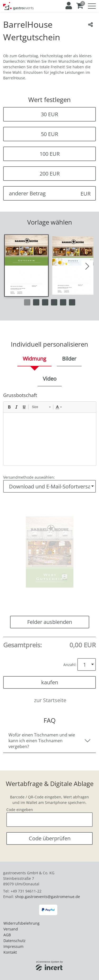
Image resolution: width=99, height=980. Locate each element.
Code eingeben (20, 810)
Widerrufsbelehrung (22, 923)
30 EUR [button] (49, 114)
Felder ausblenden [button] (50, 622)
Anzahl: (70, 665)
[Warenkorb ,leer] (80, 6)
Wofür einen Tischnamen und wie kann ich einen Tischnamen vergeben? (42, 741)
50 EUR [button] (49, 134)
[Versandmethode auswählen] (49, 486)
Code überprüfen (50, 838)
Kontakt (10, 952)
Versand (11, 929)
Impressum (13, 946)
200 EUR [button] (50, 174)
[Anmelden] (68, 6)
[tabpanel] (49, 429)
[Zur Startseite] (18, 6)
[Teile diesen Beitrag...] (91, 25)
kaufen (50, 682)
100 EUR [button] (50, 154)
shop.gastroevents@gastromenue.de (48, 897)
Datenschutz (15, 941)
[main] (49, 431)
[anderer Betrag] (49, 193)
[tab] (34, 359)
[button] (26, 265)
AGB (7, 935)
